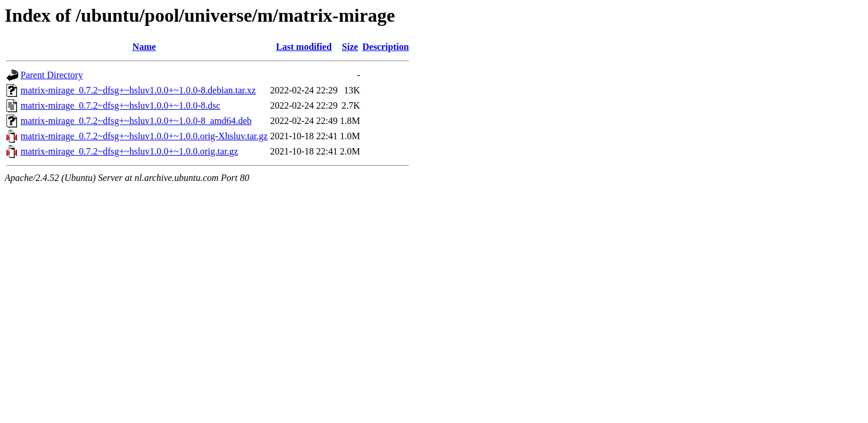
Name (144, 47)
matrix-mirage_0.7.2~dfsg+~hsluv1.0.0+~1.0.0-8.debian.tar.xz (138, 90)
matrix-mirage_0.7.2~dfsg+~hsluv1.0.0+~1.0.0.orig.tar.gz (129, 151)
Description (385, 47)
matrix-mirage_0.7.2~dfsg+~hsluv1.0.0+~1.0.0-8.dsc (120, 105)
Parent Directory (52, 75)
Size (350, 47)
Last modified (304, 47)
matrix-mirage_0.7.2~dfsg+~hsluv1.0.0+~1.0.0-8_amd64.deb (136, 121)
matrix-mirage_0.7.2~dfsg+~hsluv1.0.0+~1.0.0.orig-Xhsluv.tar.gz (144, 136)
